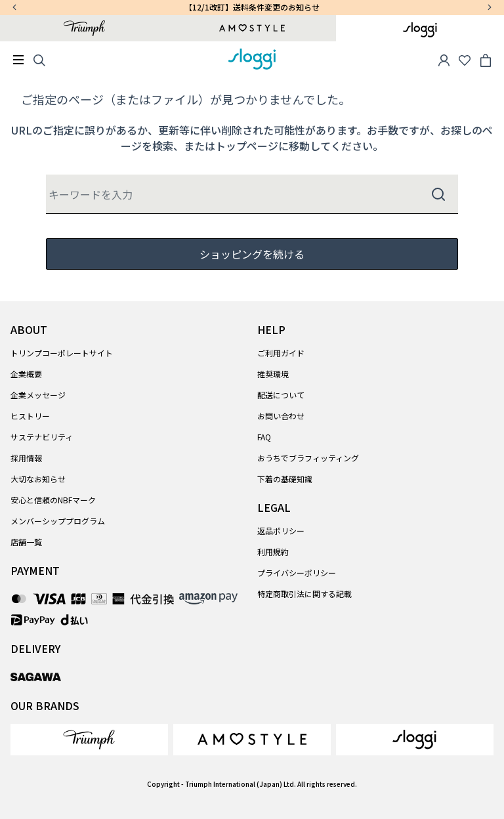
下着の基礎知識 (285, 479)
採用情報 (26, 458)
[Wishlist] (465, 59)
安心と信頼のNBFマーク (53, 500)
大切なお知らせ (38, 479)
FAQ (264, 437)
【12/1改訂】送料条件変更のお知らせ (252, 7)
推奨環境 (273, 374)
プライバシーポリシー (297, 573)
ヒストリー (30, 416)
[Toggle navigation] (18, 60)
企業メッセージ (38, 395)
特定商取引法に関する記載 (304, 594)
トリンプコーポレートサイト (62, 353)
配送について (281, 395)
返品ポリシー (281, 531)
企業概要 (26, 374)
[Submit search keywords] (438, 194)
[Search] (39, 59)
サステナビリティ (42, 437)
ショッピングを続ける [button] (252, 254)
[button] (444, 59)
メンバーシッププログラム (58, 521)
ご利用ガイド (281, 353)
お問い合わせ (281, 416)
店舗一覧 (26, 542)
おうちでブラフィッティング (308, 458)
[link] (89, 740)
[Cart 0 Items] (486, 59)
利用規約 (273, 552)
